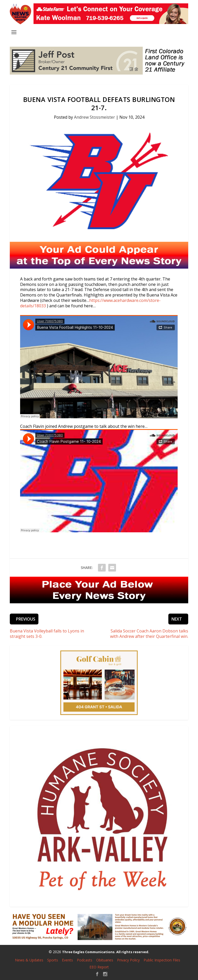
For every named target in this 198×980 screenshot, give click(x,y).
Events (67, 960)
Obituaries (105, 960)
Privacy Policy (128, 960)
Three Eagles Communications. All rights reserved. (106, 952)
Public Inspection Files (162, 960)
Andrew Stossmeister (94, 117)
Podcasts (85, 960)
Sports (53, 960)
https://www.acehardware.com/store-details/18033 (90, 303)
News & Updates (29, 960)
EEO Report (99, 967)
